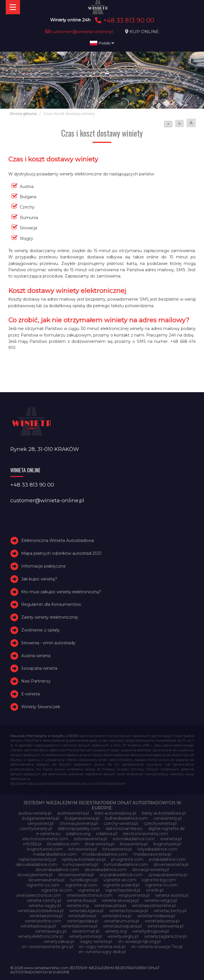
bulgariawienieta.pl (41, 818)
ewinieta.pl (171, 839)
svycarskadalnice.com (121, 875)
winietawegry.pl (51, 931)
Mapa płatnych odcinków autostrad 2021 (61, 553)
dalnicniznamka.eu (124, 829)
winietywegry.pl (123, 936)
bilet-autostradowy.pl (115, 813)
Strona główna (23, 114)
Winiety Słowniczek (41, 707)
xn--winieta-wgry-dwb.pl (102, 952)
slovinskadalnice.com (106, 870)
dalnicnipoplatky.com (79, 829)
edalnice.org (78, 834)
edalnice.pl (107, 834)
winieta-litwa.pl (82, 900)
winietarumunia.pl (121, 921)
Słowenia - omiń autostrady (48, 643)
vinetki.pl (155, 890)
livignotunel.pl (167, 844)
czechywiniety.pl (36, 829)
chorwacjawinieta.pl (79, 823)
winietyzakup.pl (59, 941)
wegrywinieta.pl (134, 895)
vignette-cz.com (43, 885)
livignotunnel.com (45, 849)
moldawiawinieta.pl (152, 854)
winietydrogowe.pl (151, 931)
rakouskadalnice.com (36, 864)
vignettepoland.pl (123, 890)
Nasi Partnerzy (36, 681)
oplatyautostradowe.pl (84, 859)
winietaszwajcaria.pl (122, 926)
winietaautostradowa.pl (41, 911)
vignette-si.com (57, 890)
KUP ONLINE (144, 32)
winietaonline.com (43, 921)
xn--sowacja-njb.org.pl (139, 941)
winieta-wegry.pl (161, 900)
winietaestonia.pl (46, 916)
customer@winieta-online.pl (80, 32)
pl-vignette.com (127, 859)
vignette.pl (89, 890)
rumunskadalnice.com (126, 864)
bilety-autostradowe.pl (164, 813)
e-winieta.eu (48, 834)
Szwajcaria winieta (39, 669)
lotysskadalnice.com (158, 849)
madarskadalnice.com (55, 854)
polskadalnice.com (167, 859)
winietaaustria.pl (110, 906)
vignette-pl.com (81, 885)
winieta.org (78, 906)
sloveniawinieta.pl (171, 864)
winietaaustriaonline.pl (154, 906)
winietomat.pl (86, 931)
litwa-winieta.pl (100, 844)
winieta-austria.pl (172, 895)
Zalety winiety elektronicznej (49, 617)
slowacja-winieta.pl (150, 870)
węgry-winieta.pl (96, 941)
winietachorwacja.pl (129, 911)
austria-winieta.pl (35, 813)
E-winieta (30, 694)
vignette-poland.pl (121, 885)
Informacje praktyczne (43, 566)
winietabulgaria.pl (86, 911)
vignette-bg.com (159, 880)
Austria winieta (36, 656)
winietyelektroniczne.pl (40, 936)
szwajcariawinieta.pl (168, 875)
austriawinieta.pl (73, 813)
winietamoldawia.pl (156, 916)
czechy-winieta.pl (121, 823)
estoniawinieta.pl (90, 839)
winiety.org (116, 931)
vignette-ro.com (161, 885)
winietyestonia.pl (85, 936)
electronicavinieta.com (145, 834)
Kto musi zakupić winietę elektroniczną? (61, 592)
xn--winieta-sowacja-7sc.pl (157, 947)
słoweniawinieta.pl (46, 880)
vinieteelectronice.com (90, 895)
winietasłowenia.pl (165, 926)
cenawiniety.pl (168, 818)
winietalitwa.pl (82, 916)
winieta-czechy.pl (44, 900)
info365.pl (32, 844)
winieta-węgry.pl (45, 906)
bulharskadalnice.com (126, 818)
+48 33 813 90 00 (124, 20)
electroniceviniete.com (45, 839)
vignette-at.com (120, 880)
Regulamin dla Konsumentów (51, 605)
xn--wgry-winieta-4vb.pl (102, 947)
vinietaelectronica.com (38, 895)
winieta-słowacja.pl (120, 900)
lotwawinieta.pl (117, 849)
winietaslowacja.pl (38, 926)
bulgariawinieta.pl (82, 818)
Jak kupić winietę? (39, 579)
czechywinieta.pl (160, 823)
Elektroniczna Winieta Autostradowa (58, 541)
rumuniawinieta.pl (81, 864)
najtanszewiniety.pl (37, 859)
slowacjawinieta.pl (35, 875)
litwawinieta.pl (134, 844)
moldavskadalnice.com (105, 854)
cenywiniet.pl (40, 823)
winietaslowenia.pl (79, 926)
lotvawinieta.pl (83, 849)
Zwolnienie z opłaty (40, 630)
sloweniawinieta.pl (76, 875)
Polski (102, 43)
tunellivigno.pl (84, 880)
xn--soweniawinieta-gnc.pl (47, 947)
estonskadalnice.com (134, 839)
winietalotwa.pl (117, 916)
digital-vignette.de (167, 829)
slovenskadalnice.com (57, 870)
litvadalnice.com (63, 844)
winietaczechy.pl (170, 911)
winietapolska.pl (83, 921)
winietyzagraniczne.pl (165, 936)
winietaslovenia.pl (162, 921)
